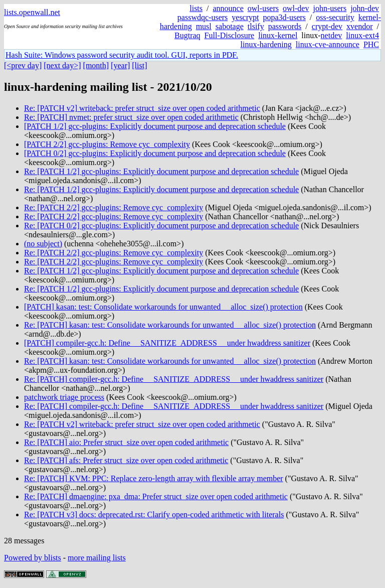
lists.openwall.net (32, 12)
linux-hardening (266, 44)
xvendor (359, 26)
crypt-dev (327, 26)
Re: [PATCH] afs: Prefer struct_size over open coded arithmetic (126, 460)
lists (196, 8)
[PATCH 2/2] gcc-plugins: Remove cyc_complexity (107, 144)
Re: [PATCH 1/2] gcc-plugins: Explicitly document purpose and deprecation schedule (161, 171)
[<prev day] (23, 65)
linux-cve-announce (328, 44)
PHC (371, 44)
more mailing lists (97, 558)
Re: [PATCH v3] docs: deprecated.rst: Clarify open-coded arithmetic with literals (154, 514)
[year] (120, 65)
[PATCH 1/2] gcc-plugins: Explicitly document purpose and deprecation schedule (155, 126)
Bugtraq (187, 35)
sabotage (230, 26)
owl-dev (296, 8)
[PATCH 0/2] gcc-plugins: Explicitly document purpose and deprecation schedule (155, 153)
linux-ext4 (362, 35)
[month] (96, 65)
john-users (330, 8)
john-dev (365, 8)
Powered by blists (33, 558)
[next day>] (62, 65)
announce (228, 8)
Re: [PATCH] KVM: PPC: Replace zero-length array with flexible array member (154, 478)
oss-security (335, 17)
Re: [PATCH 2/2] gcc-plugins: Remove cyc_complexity (114, 207)
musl (204, 26)
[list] (139, 65)
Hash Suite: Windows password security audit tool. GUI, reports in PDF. (122, 55)
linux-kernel (278, 35)
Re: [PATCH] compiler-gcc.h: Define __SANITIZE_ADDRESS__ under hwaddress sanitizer (174, 379)
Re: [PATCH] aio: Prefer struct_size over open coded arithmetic (126, 442)
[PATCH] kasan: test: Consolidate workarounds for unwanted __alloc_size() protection (163, 307)
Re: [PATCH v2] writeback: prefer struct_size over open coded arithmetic (142, 108)
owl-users (263, 8)
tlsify (256, 26)
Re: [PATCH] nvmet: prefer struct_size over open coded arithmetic (131, 117)
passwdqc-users (203, 17)
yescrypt (245, 17)
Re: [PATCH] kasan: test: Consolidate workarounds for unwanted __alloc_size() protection (170, 325)
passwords (285, 26)
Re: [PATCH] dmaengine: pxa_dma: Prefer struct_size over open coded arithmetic (156, 496)
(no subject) (43, 244)
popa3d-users (284, 17)
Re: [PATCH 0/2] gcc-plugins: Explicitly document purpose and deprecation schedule (161, 226)
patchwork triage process (64, 397)
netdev (332, 35)
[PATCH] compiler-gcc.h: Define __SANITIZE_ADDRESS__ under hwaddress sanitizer (167, 343)
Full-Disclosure (230, 35)
